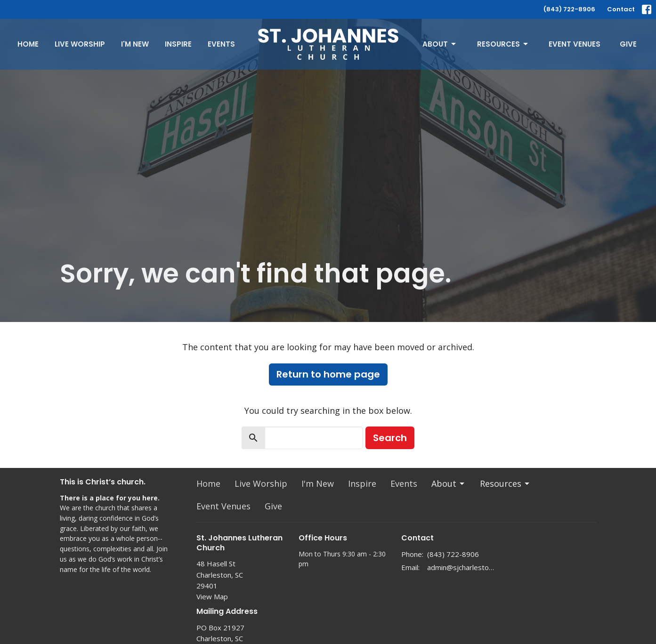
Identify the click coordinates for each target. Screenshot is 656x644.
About (440, 44)
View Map (212, 596)
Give (628, 44)
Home (28, 44)
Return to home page (328, 374)
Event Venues (575, 44)
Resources (503, 44)
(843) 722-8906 (569, 9)
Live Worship (80, 44)
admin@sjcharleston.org (461, 567)
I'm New (135, 44)
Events (221, 44)
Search (390, 438)
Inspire (178, 44)
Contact (621, 9)
